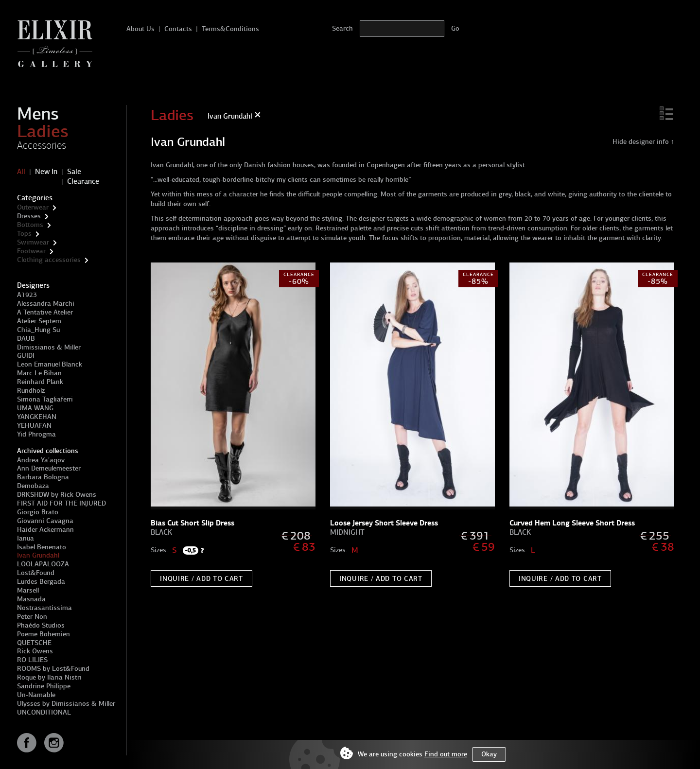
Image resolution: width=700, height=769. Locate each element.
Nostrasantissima (44, 608)
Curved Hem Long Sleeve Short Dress (572, 523)
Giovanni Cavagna (45, 521)
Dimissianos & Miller (49, 347)
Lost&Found (36, 573)
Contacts (178, 29)
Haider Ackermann (45, 530)
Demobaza (33, 486)
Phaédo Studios (41, 625)
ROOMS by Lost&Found (53, 669)
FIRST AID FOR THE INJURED (61, 503)
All (21, 172)
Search (342, 28)
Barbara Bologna (43, 477)
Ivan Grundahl (38, 555)
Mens (38, 114)
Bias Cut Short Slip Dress (192, 523)
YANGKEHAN (37, 417)
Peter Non (32, 617)
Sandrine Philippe (44, 686)
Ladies (43, 131)
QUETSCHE (34, 643)
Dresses (29, 216)
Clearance (83, 181)
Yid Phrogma (36, 434)
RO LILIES (32, 660)
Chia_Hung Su (38, 330)
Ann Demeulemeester (49, 468)
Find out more (446, 754)
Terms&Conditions (230, 29)
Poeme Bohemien (44, 634)
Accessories (42, 145)
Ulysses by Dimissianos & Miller (66, 704)
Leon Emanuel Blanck (50, 364)
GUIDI (26, 356)
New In (46, 172)
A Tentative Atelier (45, 312)
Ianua (26, 538)
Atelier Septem (39, 321)
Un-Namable (36, 695)
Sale (74, 172)
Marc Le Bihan (39, 373)
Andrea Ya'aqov (41, 460)
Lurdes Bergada (41, 582)
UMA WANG (35, 408)
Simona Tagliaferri (45, 399)
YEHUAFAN (34, 426)
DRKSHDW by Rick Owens (57, 495)
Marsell (28, 590)
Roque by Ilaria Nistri (49, 677)
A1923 (27, 295)
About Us (140, 29)
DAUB (26, 339)
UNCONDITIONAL (44, 712)
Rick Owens (35, 651)
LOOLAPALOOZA (43, 564)
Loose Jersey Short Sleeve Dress (384, 523)
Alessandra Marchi (46, 304)
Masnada (31, 599)
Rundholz (31, 391)
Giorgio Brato (38, 512)
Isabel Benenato (42, 547)
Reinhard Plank (40, 382)
